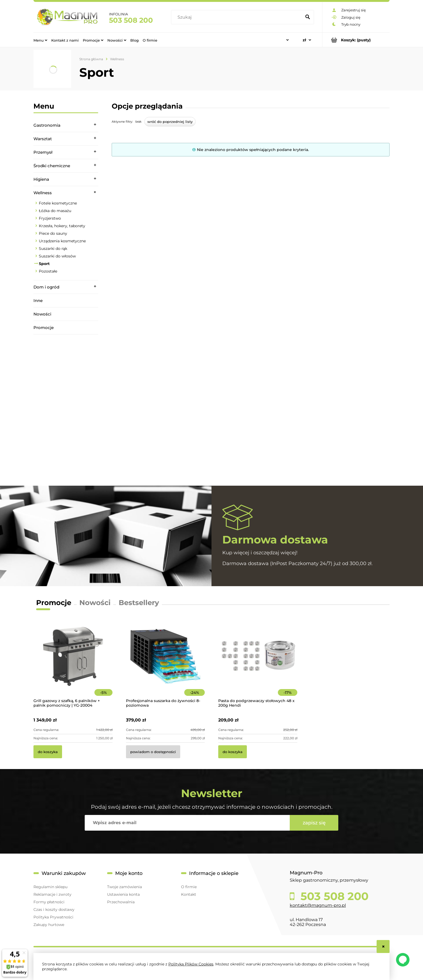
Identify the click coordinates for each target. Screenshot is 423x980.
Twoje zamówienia (124, 887)
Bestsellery (139, 603)
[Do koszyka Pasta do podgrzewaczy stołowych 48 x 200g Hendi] (233, 752)
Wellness (43, 193)
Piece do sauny (53, 233)
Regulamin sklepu (50, 887)
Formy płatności (49, 902)
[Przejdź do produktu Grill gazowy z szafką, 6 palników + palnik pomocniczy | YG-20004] (73, 664)
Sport (44, 264)
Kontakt (189, 894)
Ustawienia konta (123, 894)
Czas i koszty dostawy (54, 909)
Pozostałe (48, 271)
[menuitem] (40, 40)
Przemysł (43, 152)
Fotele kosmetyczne (58, 203)
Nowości (42, 314)
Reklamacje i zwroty (52, 894)
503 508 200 (131, 20)
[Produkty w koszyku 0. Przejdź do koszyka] (356, 40)
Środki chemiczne (52, 166)
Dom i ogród (46, 287)
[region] (66, 410)
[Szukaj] (308, 17)
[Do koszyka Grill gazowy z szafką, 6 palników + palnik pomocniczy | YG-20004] (48, 752)
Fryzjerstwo (50, 218)
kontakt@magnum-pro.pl (318, 905)
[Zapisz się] (314, 823)
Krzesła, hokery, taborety (62, 226)
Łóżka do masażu (55, 211)
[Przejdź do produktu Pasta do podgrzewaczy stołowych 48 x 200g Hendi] (258, 664)
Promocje (44, 328)
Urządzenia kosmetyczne (62, 241)
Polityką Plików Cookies (191, 964)
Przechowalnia (121, 902)
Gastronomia (47, 125)
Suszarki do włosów (57, 256)
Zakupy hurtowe (49, 925)
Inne (38, 301)
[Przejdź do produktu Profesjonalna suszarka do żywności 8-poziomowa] (166, 664)
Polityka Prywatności (53, 917)
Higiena (41, 179)
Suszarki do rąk (53, 249)
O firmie (189, 887)
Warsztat (43, 139)
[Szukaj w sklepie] (238, 17)
